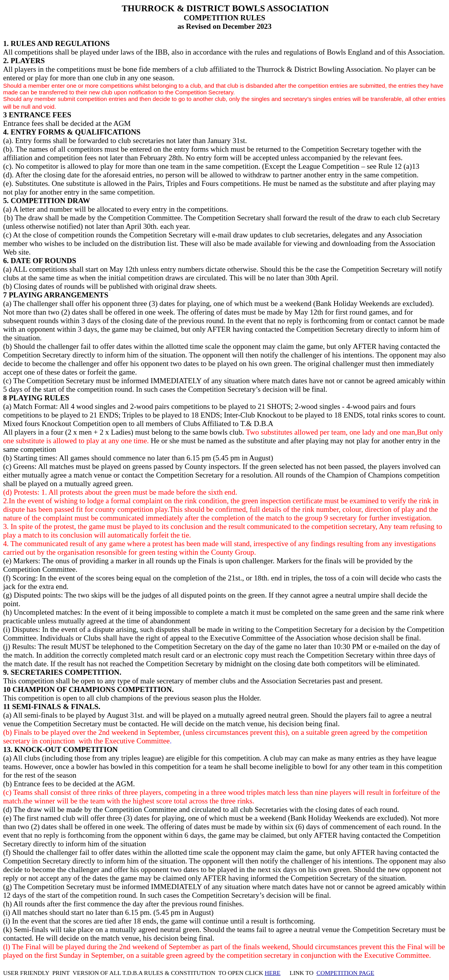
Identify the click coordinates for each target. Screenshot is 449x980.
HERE (273, 973)
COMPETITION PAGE (345, 973)
